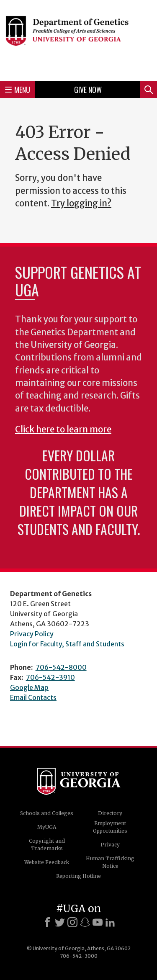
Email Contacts (33, 697)
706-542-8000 (61, 667)
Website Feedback (47, 862)
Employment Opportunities (110, 827)
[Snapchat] (85, 922)
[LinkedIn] (110, 922)
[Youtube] (98, 922)
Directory (110, 813)
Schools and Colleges (47, 813)
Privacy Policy (32, 634)
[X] (60, 922)
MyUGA (47, 827)
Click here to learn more (63, 430)
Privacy (110, 845)
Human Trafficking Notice (110, 862)
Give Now (88, 90)
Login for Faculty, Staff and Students (67, 644)
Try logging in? (81, 203)
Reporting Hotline (78, 876)
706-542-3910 (50, 677)
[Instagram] (72, 922)
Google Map (29, 687)
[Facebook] (47, 922)
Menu (18, 90)
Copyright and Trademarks (47, 845)
